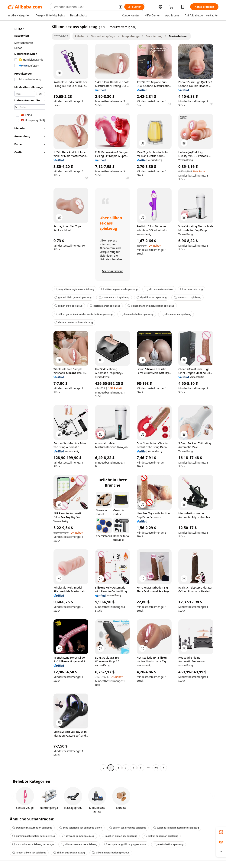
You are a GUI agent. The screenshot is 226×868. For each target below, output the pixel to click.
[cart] (172, 7)
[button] (121, 7)
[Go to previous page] (103, 768)
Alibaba (80, 36)
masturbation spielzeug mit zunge (33, 844)
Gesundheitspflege (103, 36)
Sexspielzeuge (131, 36)
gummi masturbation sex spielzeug (34, 836)
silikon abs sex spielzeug (176, 314)
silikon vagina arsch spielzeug (119, 289)
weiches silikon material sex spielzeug (176, 828)
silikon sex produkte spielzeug (128, 828)
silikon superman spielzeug (161, 836)
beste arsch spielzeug (188, 297)
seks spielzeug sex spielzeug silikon (81, 828)
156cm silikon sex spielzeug (29, 853)
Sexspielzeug (154, 36)
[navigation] (29, 398)
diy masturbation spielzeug (137, 314)
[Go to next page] (163, 768)
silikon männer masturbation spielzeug (151, 306)
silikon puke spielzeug (68, 306)
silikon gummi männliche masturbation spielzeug (84, 314)
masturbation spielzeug (169, 844)
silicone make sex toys (159, 289)
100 (156, 768)
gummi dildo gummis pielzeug (73, 297)
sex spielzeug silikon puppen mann (125, 844)
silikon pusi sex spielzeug (69, 853)
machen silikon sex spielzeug (119, 836)
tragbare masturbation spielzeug (32, 828)
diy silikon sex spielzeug (152, 297)
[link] (221, 832)
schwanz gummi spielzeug (78, 836)
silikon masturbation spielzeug (111, 853)
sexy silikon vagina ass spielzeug (74, 289)
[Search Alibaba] (85, 7)
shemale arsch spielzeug (114, 297)
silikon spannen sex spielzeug (79, 844)
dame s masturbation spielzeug (74, 322)
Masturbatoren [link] (179, 36)
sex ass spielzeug (192, 289)
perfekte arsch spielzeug (105, 306)
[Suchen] (134, 7)
